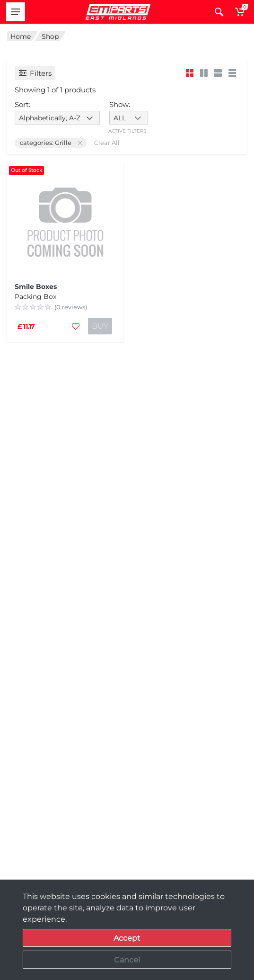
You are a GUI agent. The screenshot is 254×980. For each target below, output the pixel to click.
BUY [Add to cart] (100, 326)
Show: (120, 104)
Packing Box (35, 297)
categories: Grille (51, 143)
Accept (127, 938)
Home (21, 36)
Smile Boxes (36, 287)
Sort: (22, 104)
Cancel (127, 960)
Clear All (107, 143)
